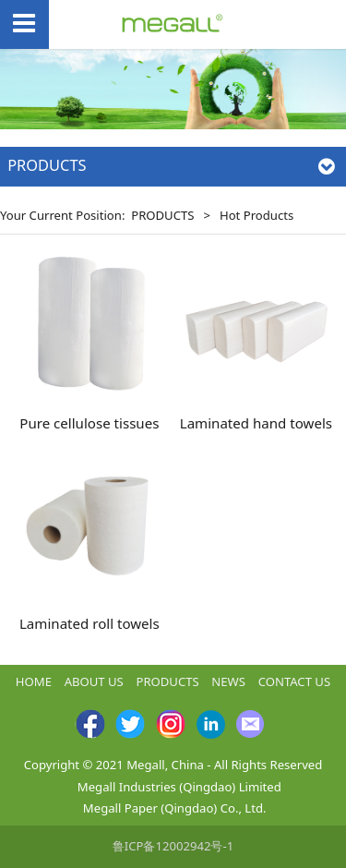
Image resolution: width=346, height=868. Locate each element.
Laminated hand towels (256, 423)
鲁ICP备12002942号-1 (173, 846)
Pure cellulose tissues (89, 423)
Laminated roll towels (89, 623)
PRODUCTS (162, 215)
